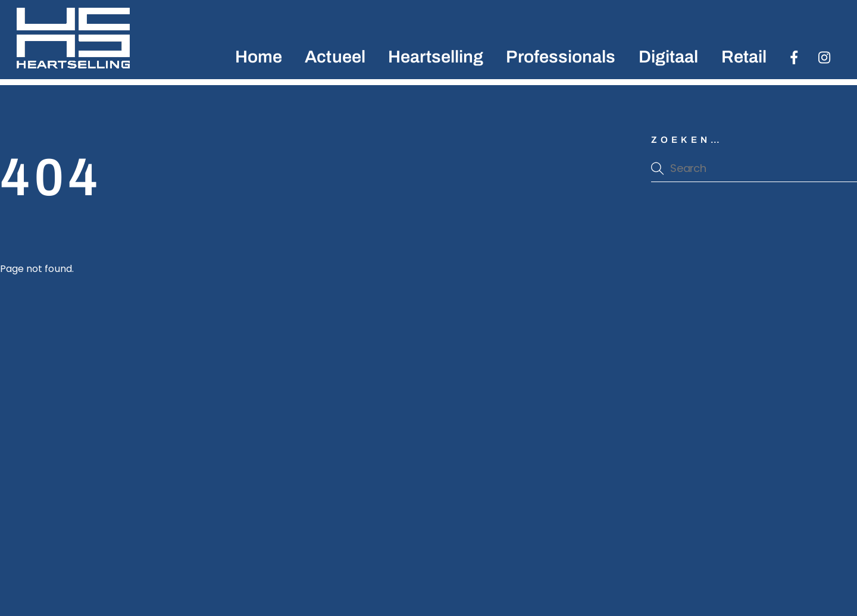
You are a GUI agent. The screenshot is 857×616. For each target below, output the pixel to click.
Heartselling (436, 57)
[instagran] (825, 57)
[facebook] (794, 57)
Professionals (561, 57)
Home (259, 57)
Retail (744, 57)
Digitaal (668, 57)
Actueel (335, 57)
